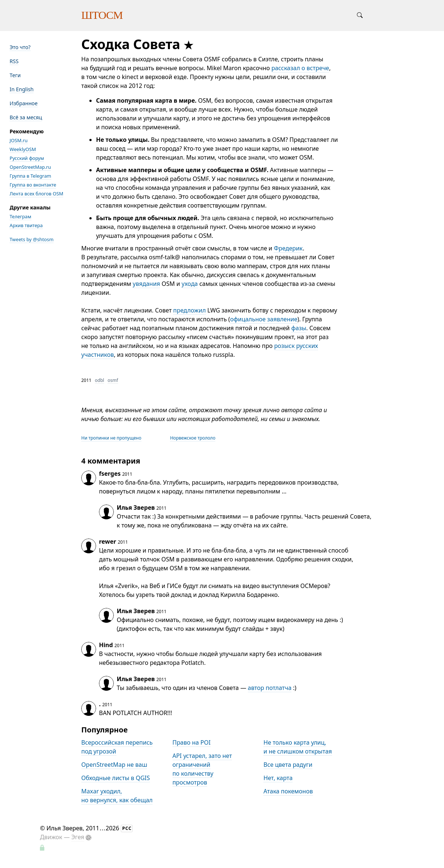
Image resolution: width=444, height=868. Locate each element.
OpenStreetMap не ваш (114, 765)
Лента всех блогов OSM (36, 194)
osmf (113, 380)
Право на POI (192, 742)
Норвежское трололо (193, 438)
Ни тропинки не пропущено (111, 438)
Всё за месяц (26, 117)
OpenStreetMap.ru (30, 167)
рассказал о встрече (300, 68)
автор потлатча (270, 688)
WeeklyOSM (23, 149)
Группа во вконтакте (33, 185)
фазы (299, 328)
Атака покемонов (288, 791)
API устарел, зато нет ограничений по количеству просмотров (202, 769)
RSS (14, 61)
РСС (127, 828)
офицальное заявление (264, 319)
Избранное (24, 103)
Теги (15, 75)
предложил (189, 310)
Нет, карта (278, 778)
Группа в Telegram (30, 176)
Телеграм (21, 216)
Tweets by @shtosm (32, 239)
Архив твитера (26, 225)
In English (22, 89)
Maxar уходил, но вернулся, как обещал (117, 796)
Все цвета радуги (288, 765)
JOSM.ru (19, 140)
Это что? (20, 47)
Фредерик (288, 248)
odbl (100, 380)
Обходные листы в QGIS (116, 778)
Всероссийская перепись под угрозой (117, 747)
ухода (190, 284)
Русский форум (27, 158)
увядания (146, 284)
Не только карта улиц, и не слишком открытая (298, 747)
